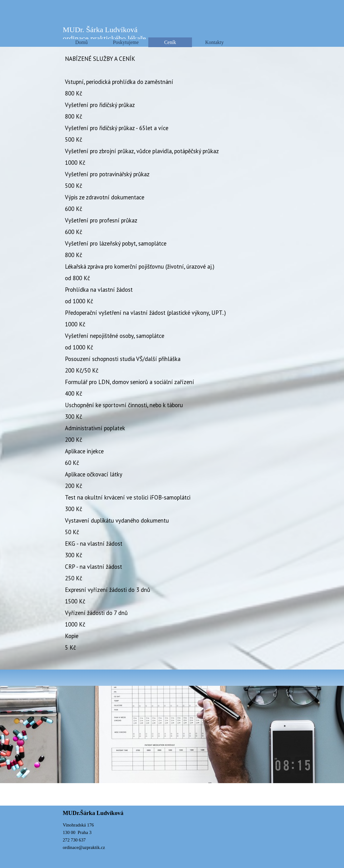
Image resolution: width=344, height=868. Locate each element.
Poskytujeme (126, 42)
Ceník (170, 42)
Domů (81, 42)
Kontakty (214, 42)
